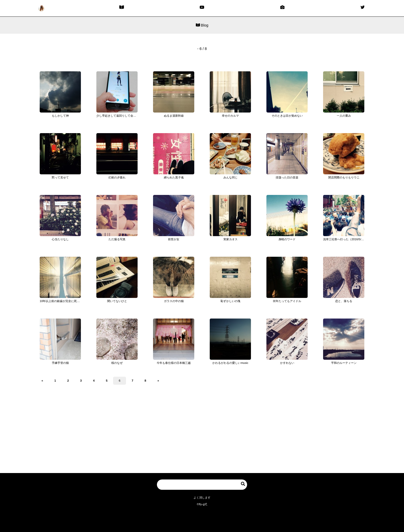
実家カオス (230, 239)
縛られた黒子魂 (174, 177)
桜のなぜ (117, 363)
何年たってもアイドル (287, 301)
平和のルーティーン (344, 363)
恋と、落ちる (344, 301)
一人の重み (344, 116)
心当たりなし (60, 239)
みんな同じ (230, 177)
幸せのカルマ (230, 116)
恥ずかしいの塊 (230, 301)
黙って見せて (60, 177)
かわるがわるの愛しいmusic (230, 363)
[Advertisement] (202, 433)
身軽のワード (287, 239)
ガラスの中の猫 (174, 301)
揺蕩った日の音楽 (287, 177)
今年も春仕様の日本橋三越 (174, 363)
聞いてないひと (117, 301)
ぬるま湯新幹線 (174, 116)
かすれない (287, 363)
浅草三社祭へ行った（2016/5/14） (345, 239)
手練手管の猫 (60, 363)
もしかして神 (60, 116)
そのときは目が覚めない (287, 116)
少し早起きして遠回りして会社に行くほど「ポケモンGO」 (134, 116)
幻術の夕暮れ (117, 177)
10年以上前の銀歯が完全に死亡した (62, 301)
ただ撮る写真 (117, 239)
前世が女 (174, 239)
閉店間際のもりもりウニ (344, 177)
